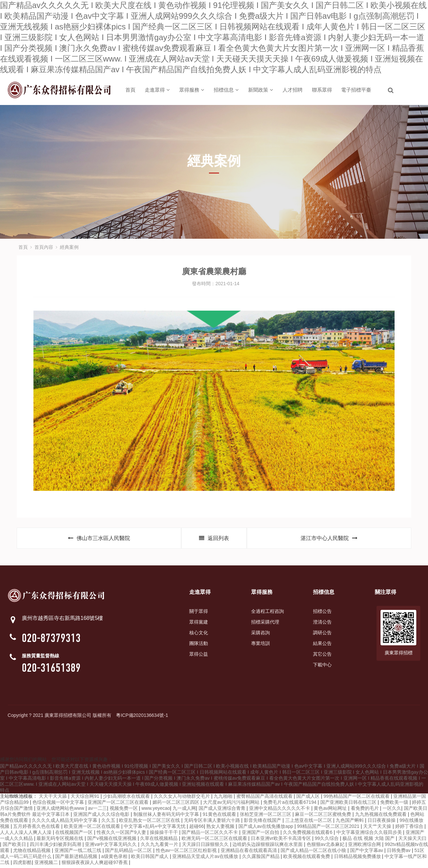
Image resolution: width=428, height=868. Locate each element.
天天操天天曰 (412, 841)
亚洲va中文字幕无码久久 (112, 847)
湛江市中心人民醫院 (329, 539)
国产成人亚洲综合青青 (223, 810)
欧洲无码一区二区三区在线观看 (215, 841)
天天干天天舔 (53, 798)
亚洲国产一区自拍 (261, 835)
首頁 (130, 90)
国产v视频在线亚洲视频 (113, 841)
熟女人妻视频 (221, 829)
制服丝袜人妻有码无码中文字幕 (167, 817)
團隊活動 (199, 646)
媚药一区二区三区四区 (177, 804)
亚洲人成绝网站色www (61, 810)
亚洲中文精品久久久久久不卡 (280, 810)
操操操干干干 (165, 835)
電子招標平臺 (356, 90)
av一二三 (97, 810)
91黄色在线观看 (220, 817)
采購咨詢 (260, 635)
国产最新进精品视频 (77, 859)
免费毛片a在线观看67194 (290, 804)
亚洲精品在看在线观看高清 (249, 853)
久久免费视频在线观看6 (308, 835)
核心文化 (199, 635)
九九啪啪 (224, 798)
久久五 (109, 823)
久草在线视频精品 (159, 841)
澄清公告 (322, 624)
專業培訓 (260, 646)
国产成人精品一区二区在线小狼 (314, 853)
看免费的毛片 (365, 810)
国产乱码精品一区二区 (129, 853)
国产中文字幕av (367, 853)
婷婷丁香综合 (410, 829)
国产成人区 (309, 798)
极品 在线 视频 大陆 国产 (369, 841)
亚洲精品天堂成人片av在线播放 (206, 859)
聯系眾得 (322, 90)
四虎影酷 (22, 865)
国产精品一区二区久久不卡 (210, 835)
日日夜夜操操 (382, 823)
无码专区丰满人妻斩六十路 (213, 823)
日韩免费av (399, 853)
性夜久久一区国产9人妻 (122, 835)
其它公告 (322, 656)
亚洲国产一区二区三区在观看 (119, 804)
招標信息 (226, 90)
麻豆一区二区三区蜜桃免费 (324, 817)
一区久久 (392, 810)
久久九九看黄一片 (160, 847)
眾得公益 (199, 656)
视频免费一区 (124, 810)
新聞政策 (261, 90)
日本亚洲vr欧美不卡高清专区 (282, 841)
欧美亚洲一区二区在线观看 (93, 829)
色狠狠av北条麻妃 (326, 847)
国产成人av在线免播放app (266, 829)
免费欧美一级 (395, 804)
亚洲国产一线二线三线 (79, 853)
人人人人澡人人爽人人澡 (26, 835)
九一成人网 (184, 810)
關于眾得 (199, 614)
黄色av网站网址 (331, 810)
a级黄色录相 (115, 859)
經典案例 (69, 247)
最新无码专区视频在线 (61, 841)
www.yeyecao (156, 810)
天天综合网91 (85, 798)
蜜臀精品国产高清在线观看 (265, 798)
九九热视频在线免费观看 (382, 817)
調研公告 (322, 635)
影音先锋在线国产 (263, 823)
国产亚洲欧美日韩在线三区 (349, 804)
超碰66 (197, 829)
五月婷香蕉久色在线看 (37, 829)
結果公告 (322, 646)
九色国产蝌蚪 (350, 823)
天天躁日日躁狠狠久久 (206, 847)
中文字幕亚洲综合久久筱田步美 (370, 835)
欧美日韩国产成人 (150, 859)
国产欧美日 (15, 847)
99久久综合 (327, 841)
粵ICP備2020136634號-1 (142, 718)
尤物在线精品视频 (32, 853)
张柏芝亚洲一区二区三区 (266, 817)
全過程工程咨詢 (267, 614)
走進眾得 (157, 90)
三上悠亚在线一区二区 (309, 823)
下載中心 (322, 667)
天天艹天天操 (378, 829)
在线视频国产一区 (75, 835)
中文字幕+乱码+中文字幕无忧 (155, 829)
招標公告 (322, 614)
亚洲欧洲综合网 (365, 847)
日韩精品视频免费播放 (358, 859)
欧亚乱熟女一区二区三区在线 (150, 823)
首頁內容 (44, 247)
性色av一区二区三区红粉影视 (187, 853)
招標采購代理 (265, 624)
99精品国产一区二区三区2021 (329, 829)
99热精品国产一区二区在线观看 (357, 798)
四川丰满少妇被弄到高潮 (56, 847)
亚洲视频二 (47, 865)
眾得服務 (192, 90)
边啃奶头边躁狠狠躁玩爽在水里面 (268, 847)
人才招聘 (293, 90)
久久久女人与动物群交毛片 (183, 798)
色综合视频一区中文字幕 (59, 804)
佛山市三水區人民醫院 (99, 539)
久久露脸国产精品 (261, 859)
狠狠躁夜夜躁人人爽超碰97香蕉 (95, 865)
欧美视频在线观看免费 (307, 859)
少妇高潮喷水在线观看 (127, 798)
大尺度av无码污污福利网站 (232, 804)
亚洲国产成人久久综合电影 (102, 817)
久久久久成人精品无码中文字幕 (65, 823)
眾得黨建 (199, 624)
